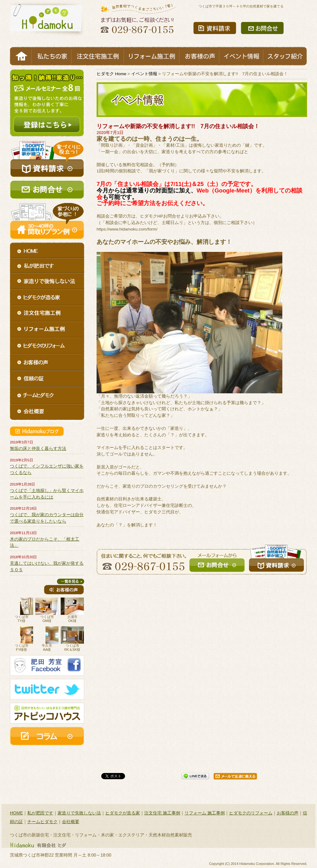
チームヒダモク (42, 822)
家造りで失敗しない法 (79, 813)
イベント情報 (241, 56)
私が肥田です (40, 813)
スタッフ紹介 (285, 56)
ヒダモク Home (111, 74)
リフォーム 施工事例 (205, 813)
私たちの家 (52, 56)
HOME (21, 56)
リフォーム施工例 (152, 56)
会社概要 (71, 822)
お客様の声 (199, 56)
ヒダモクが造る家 (123, 813)
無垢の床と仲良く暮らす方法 (38, 449)
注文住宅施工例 (98, 56)
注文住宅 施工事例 (162, 813)
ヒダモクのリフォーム (251, 813)
